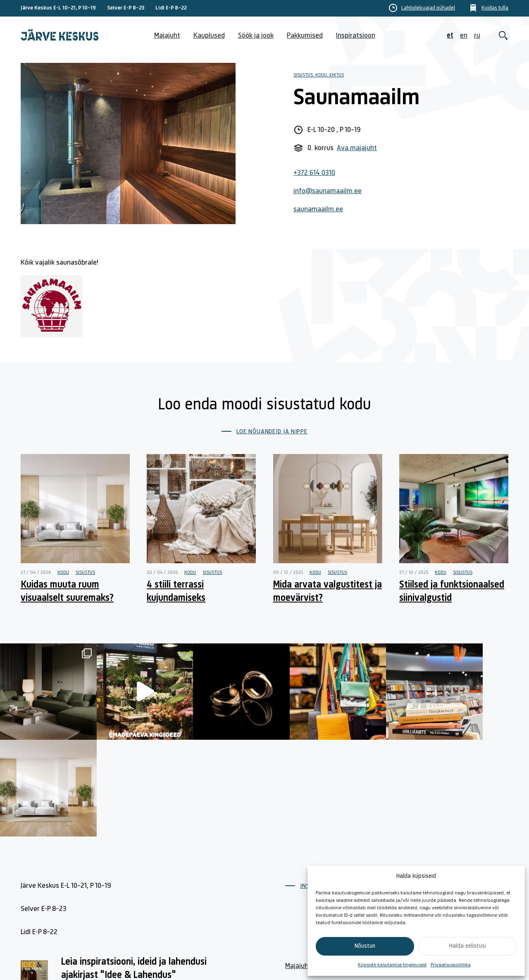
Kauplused (209, 36)
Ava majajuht (357, 148)
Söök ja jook (256, 36)
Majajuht (167, 36)
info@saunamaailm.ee (328, 191)
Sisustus (85, 573)
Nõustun (365, 946)
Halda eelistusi (468, 946)
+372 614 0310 (314, 173)
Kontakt (374, 862)
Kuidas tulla (495, 8)
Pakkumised (305, 36)
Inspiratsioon (356, 36)
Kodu (63, 573)
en (464, 36)
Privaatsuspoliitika (451, 965)
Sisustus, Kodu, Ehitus (319, 75)
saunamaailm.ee (318, 209)
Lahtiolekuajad (307, 881)
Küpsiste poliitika (465, 862)
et (450, 36)
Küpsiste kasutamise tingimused (392, 965)
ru (477, 36)
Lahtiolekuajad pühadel (428, 8)
